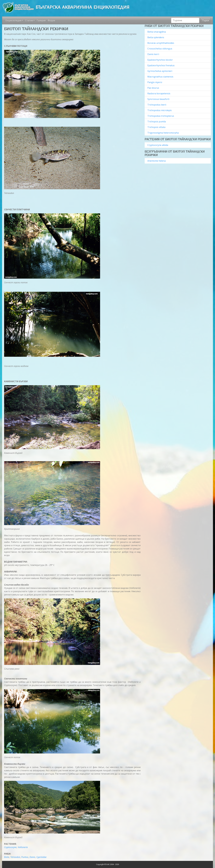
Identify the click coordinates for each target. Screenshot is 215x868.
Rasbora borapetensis (159, 93)
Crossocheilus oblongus (160, 49)
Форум (51, 20)
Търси (205, 20)
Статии (29, 20)
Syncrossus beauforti (159, 99)
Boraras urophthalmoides (161, 43)
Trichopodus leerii (157, 105)
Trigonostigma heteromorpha (163, 133)
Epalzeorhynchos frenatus (161, 65)
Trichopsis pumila (157, 122)
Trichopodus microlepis (160, 110)
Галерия (41, 20)
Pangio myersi (155, 82)
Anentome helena (157, 161)
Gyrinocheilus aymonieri (160, 71)
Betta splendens (156, 37)
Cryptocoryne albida (158, 145)
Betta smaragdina (157, 32)
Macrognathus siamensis (161, 77)
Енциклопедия (13, 20)
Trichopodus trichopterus (161, 116)
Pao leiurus (153, 88)
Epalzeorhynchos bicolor (160, 60)
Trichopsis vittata (157, 127)
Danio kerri (154, 54)
